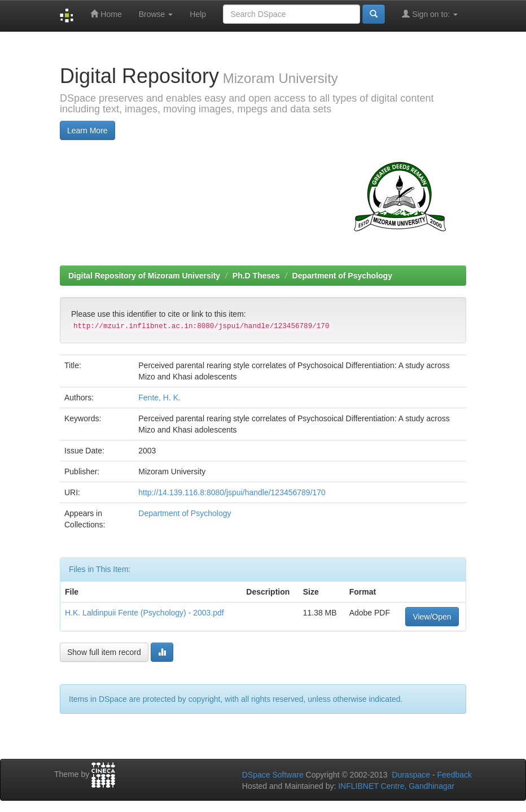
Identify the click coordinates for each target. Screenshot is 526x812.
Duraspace (411, 775)
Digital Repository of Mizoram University (144, 276)
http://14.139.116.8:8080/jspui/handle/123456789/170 (232, 492)
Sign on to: (430, 14)
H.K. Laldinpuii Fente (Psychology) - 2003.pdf (144, 613)
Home (106, 14)
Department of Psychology (342, 276)
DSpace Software (273, 775)
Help (198, 14)
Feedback (455, 775)
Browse (156, 14)
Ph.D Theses (256, 276)
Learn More (87, 130)
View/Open (432, 617)
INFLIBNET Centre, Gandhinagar (395, 786)
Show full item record (104, 652)
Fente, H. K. (159, 398)
